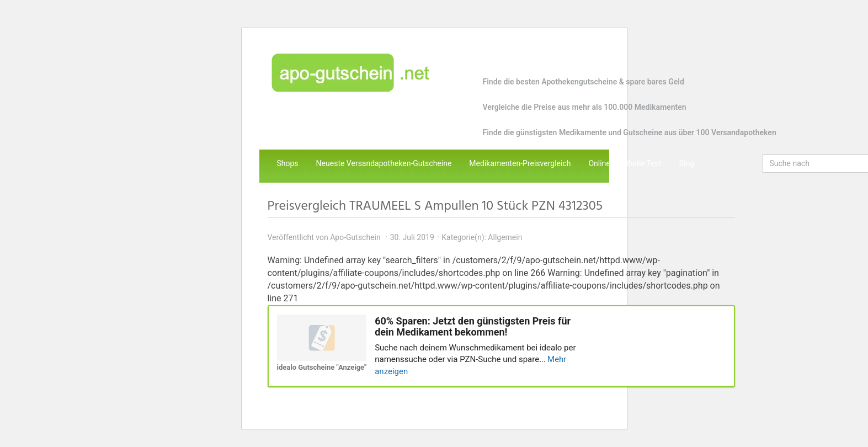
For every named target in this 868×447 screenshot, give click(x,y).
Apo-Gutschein (355, 237)
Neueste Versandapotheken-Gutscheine (384, 163)
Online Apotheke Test (625, 163)
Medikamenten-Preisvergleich (520, 163)
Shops (288, 163)
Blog (686, 163)
